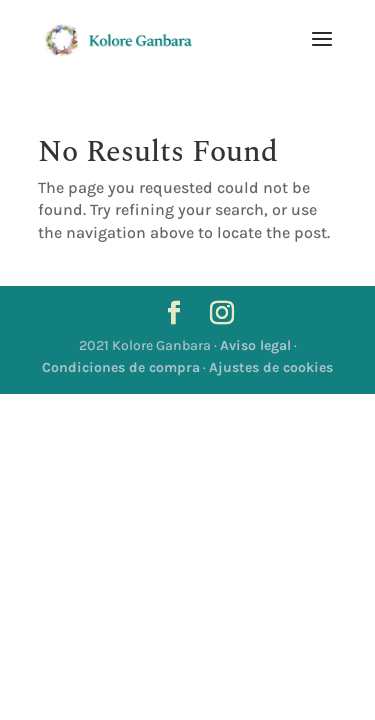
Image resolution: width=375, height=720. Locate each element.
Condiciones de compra (121, 367)
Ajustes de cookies (271, 367)
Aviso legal (255, 345)
